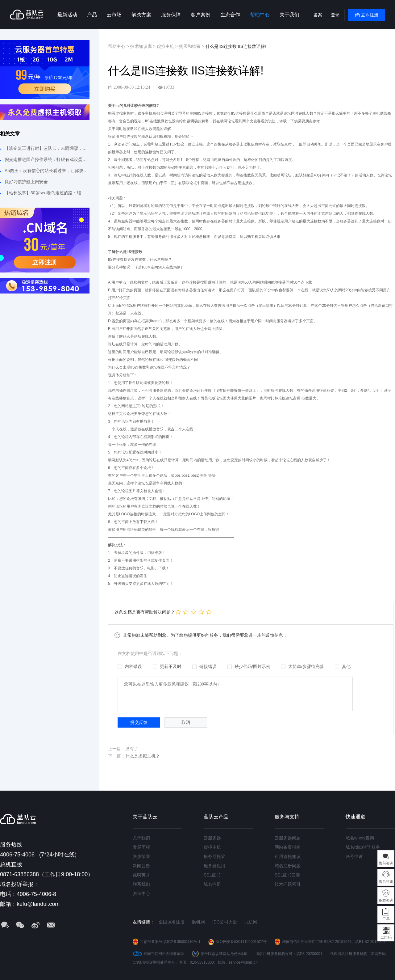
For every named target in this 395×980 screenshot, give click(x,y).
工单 (386, 919)
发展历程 (141, 847)
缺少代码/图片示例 (249, 666)
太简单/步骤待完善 (303, 666)
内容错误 (130, 666)
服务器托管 (214, 856)
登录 (335, 15)
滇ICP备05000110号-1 (182, 942)
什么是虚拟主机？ (143, 756)
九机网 (251, 922)
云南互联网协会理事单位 (164, 954)
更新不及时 (167, 666)
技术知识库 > (143, 46)
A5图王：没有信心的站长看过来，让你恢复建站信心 (47, 171)
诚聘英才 (141, 875)
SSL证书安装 (287, 875)
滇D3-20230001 (309, 954)
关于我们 (289, 15)
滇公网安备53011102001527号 (241, 942)
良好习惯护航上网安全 (26, 182)
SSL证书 (212, 875)
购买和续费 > (192, 46)
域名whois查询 (360, 838)
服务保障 (171, 15)
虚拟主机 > (168, 46)
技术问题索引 (288, 884)
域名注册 (212, 884)
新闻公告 (141, 866)
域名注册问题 (288, 866)
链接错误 (204, 666)
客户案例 (201, 15)
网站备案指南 (288, 847)
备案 (318, 15)
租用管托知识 (288, 856)
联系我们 (141, 884)
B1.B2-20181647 (338, 942)
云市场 (114, 15)
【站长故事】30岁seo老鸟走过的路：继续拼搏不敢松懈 (47, 193)
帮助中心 (260, 15)
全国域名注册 (172, 922)
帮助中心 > (119, 46)
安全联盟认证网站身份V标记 (224, 954)
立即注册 (370, 15)
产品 (92, 15)
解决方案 (141, 15)
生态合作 (230, 15)
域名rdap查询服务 (363, 847)
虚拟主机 (212, 847)
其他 (343, 666)
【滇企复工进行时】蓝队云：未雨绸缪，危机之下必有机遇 (47, 148)
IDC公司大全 (225, 922)
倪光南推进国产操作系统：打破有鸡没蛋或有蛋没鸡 (47, 159)
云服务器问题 (288, 838)
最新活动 (67, 15)
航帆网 (198, 922)
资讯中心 (141, 893)
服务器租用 (214, 866)
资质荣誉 (141, 856)
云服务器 (212, 838)
